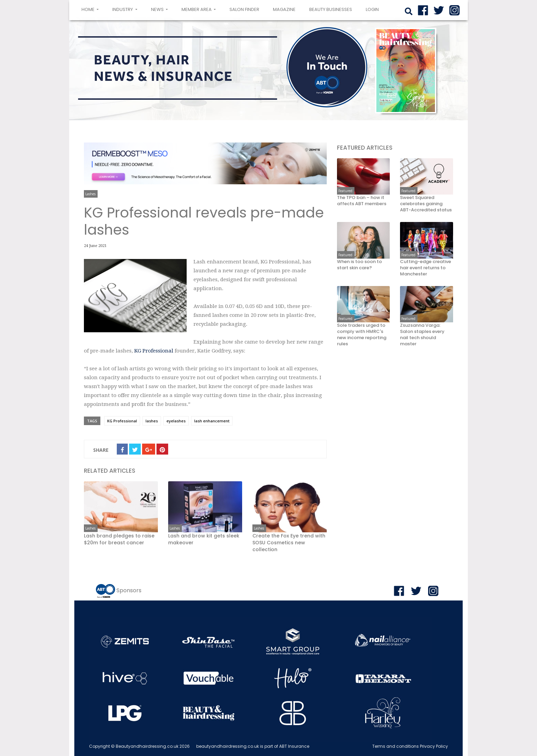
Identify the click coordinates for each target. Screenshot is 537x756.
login (372, 9)
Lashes (90, 194)
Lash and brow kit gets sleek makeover (204, 539)
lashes (152, 421)
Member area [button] (197, 9)
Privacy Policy (434, 746)
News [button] (158, 9)
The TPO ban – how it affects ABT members (362, 201)
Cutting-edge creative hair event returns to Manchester (426, 268)
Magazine (284, 9)
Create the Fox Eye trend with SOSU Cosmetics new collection (289, 543)
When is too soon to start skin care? (359, 265)
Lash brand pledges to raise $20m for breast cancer (119, 539)
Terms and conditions (396, 746)
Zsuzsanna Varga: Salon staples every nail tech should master (422, 335)
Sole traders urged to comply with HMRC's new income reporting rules (362, 335)
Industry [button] (123, 9)
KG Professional (154, 351)
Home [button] (91, 9)
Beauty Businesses (331, 9)
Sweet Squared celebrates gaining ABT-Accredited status (426, 204)
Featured (345, 191)
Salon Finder (244, 9)
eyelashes (176, 421)
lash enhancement (212, 421)
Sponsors (129, 590)
